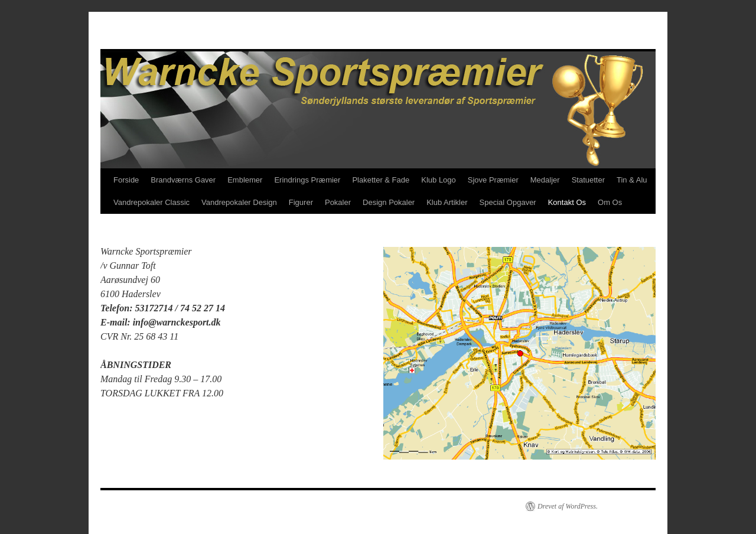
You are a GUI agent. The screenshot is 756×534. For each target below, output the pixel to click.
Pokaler (338, 202)
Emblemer (245, 180)
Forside (126, 180)
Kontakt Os (567, 202)
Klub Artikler (447, 202)
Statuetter (588, 180)
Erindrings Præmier (307, 180)
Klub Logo (439, 180)
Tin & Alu (632, 180)
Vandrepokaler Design (239, 202)
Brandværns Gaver (183, 180)
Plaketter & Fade (381, 180)
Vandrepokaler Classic (151, 202)
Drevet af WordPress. (568, 506)
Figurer (301, 202)
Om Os (610, 202)
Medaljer (545, 180)
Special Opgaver (508, 202)
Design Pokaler (389, 202)
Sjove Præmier (493, 180)
